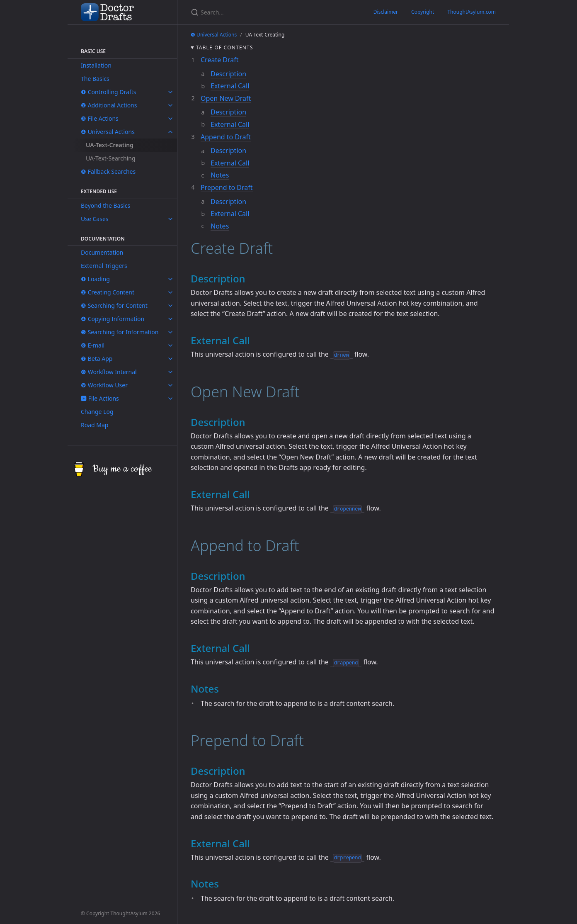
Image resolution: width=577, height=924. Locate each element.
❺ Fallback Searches (108, 171)
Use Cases (95, 219)
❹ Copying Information (113, 319)
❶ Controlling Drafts (109, 92)
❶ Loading (95, 279)
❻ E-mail (93, 345)
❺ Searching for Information (120, 332)
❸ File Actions (100, 118)
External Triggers (104, 266)
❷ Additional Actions (109, 105)
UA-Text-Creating (110, 145)
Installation (96, 65)
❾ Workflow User (104, 385)
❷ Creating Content (108, 292)
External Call (230, 86)
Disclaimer (386, 12)
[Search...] (225, 12)
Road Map (95, 425)
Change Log (97, 412)
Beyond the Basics (105, 205)
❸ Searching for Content (114, 305)
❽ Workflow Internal (109, 372)
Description (228, 74)
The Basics (95, 79)
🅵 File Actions (100, 398)
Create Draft (220, 60)
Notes (220, 175)
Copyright (423, 12)
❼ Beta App (97, 359)
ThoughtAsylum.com (472, 12)
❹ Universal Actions (108, 132)
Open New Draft (226, 98)
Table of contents (225, 47)
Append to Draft (226, 137)
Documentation (102, 252)
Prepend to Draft (227, 187)
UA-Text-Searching (111, 158)
